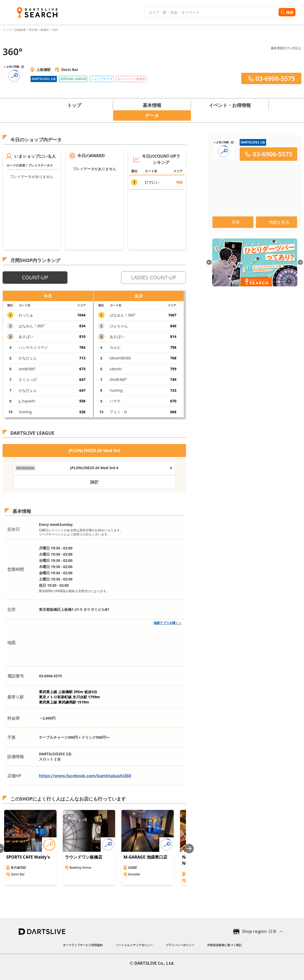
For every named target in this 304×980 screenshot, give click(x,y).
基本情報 (152, 105)
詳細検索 (20, 30)
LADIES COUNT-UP (153, 277)
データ (152, 115)
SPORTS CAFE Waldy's (28, 857)
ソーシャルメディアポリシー (134, 945)
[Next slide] (189, 849)
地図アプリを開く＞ (168, 623)
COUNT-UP (35, 277)
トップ (7, 30)
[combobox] (211, 12)
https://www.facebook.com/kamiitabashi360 (85, 776)
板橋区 (45, 30)
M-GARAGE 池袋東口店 (145, 857)
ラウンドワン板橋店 (84, 857)
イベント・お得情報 (230, 105)
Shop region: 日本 (259, 931)
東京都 (33, 30)
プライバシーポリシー (180, 945)
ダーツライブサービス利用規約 (83, 945)
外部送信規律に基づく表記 (224, 945)
